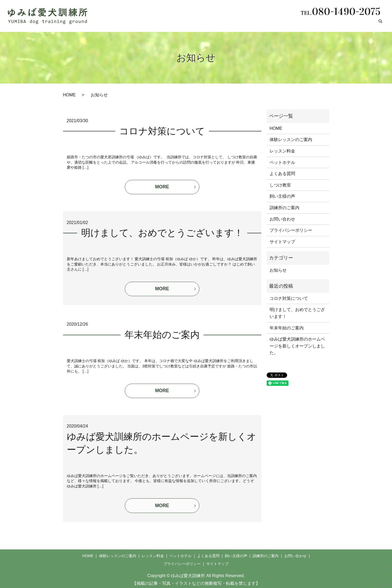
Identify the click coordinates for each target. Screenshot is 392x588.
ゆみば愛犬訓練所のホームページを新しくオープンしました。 (297, 346)
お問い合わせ (361, 23)
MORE (162, 187)
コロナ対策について (162, 131)
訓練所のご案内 (330, 23)
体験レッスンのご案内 (171, 23)
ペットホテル (238, 23)
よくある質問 (268, 23)
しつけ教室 (280, 185)
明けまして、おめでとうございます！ (162, 232)
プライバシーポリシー (291, 230)
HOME (140, 23)
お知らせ (278, 270)
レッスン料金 (209, 23)
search (380, 24)
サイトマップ (282, 242)
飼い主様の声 (298, 23)
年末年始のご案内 (162, 333)
